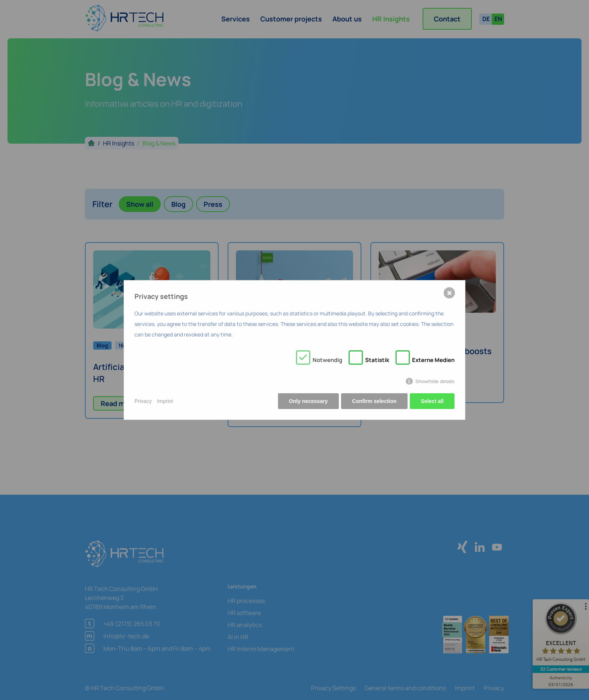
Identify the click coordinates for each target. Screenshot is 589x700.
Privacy (143, 401)
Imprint (165, 401)
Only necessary (308, 401)
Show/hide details (435, 381)
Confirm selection (374, 401)
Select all (432, 401)
